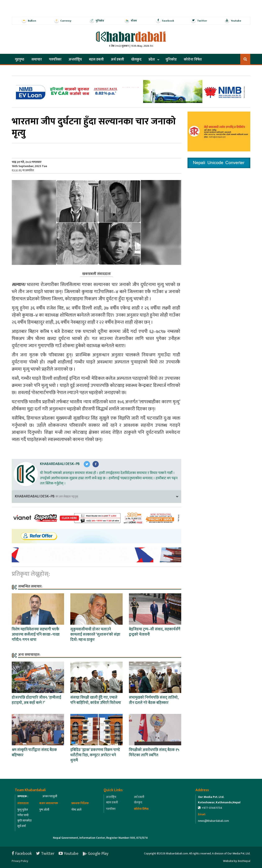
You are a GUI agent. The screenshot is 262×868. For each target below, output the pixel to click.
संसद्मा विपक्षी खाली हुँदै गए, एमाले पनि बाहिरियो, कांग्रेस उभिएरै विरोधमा (96, 700)
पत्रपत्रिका (55, 59)
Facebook (22, 854)
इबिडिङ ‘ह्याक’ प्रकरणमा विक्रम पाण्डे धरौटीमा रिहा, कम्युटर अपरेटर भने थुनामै (95, 755)
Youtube (69, 854)
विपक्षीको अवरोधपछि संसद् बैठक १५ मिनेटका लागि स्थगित (154, 753)
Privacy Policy (20, 861)
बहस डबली (96, 59)
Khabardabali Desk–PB (60, 464)
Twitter (45, 854)
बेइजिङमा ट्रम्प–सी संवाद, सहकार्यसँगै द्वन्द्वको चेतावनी (155, 632)
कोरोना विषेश (193, 59)
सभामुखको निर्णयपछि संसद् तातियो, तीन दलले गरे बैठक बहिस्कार (154, 700)
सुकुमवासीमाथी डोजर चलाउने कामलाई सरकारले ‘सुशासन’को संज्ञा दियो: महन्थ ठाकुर (95, 635)
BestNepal (244, 861)
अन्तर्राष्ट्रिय (75, 59)
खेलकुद (136, 59)
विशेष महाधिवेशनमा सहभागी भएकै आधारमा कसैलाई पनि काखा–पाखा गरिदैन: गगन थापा (36, 635)
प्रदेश (152, 59)
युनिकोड (171, 59)
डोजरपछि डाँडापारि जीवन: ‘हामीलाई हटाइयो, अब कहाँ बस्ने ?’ (36, 700)
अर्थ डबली (118, 59)
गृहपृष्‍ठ (20, 59)
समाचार (37, 59)
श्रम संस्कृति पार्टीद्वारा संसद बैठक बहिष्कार (34, 753)
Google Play (96, 854)
